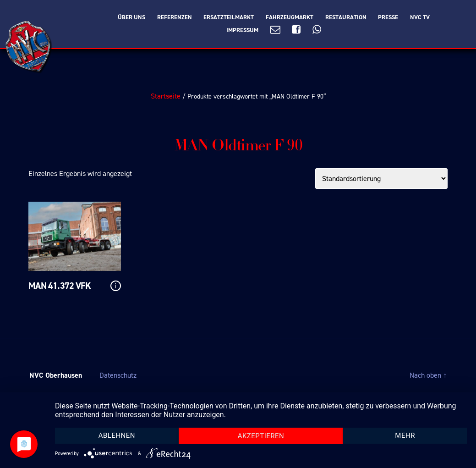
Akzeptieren (261, 436)
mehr (405, 435)
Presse (388, 17)
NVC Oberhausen (56, 375)
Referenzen (175, 17)
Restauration (346, 17)
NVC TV (420, 17)
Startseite (166, 96)
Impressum (242, 30)
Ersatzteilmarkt (229, 17)
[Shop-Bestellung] (381, 179)
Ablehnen (117, 435)
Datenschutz (118, 375)
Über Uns (131, 17)
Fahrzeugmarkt (290, 17)
